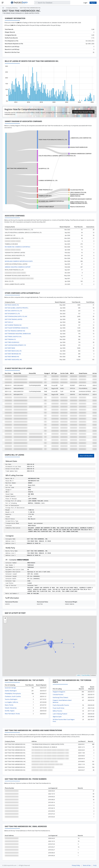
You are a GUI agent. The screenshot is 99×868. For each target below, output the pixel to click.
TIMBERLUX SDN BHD (45, 196)
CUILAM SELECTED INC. (77, 190)
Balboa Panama (57, 711)
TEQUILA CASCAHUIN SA (77, 207)
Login (85, 3)
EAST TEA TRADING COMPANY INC (15, 331)
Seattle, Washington (11, 691)
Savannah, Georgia (10, 688)
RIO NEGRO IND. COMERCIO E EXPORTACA (51, 201)
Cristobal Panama (58, 695)
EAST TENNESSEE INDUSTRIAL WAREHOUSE (18, 334)
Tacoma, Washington (11, 699)
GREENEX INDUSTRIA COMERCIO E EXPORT (18, 267)
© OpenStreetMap (85, 675)
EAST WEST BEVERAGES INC (13, 354)
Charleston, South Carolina (13, 696)
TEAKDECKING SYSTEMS (77, 194)
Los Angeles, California (11, 702)
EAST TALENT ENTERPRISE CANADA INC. (17, 328)
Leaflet (78, 675)
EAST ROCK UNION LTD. (12, 305)
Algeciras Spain (57, 717)
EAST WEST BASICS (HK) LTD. (13, 351)
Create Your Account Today (83, 112)
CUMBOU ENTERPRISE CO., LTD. (48, 180)
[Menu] (3, 3)
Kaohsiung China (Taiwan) (60, 697)
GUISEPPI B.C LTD (44, 168)
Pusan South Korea (58, 708)
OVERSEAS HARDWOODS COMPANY (81, 154)
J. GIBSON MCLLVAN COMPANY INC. (81, 138)
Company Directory (12, 8)
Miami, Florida (9, 705)
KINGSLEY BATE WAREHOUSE (79, 147)
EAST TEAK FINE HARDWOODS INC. (17, 168)
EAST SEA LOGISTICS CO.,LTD (13, 311)
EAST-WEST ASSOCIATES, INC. (13, 359)
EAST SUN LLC (9, 322)
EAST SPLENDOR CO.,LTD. (12, 314)
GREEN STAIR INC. (75, 196)
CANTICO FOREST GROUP (46, 207)
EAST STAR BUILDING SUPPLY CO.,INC (16, 316)
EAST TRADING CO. (10, 339)
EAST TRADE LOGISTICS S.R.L (13, 337)
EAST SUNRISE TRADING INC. (13, 325)
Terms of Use (87, 865)
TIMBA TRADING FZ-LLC (46, 190)
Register (93, 3)
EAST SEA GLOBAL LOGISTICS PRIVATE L (17, 308)
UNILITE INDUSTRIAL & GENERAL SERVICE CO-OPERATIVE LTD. (57, 156)
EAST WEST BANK (10, 348)
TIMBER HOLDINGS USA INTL (79, 203)
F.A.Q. (95, 865)
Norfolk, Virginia (10, 711)
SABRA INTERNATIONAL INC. (79, 202)
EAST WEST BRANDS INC (12, 357)
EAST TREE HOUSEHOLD (12, 342)
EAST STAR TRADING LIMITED (13, 319)
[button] (5, 618)
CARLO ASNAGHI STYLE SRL (78, 192)
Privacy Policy (76, 865)
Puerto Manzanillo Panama (61, 705)
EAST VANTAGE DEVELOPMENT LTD (15, 345)
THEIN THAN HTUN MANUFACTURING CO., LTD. (53, 140)
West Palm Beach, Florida (12, 714)
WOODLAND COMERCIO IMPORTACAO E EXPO (19, 261)
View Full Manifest (86, 456)
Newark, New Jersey (11, 708)
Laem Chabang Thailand (60, 714)
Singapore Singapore (59, 692)
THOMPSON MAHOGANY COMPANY (81, 199)
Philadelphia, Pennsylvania (13, 693)
